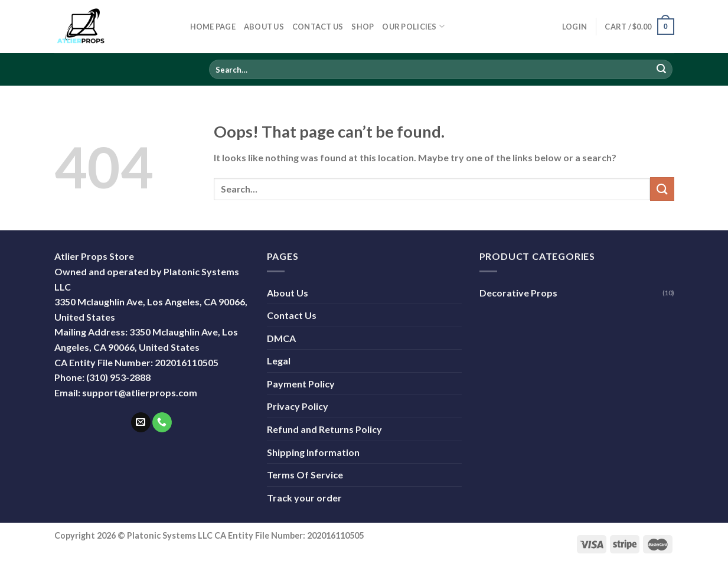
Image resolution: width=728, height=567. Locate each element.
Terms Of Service (305, 475)
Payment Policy (301, 384)
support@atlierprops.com (140, 392)
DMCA (281, 338)
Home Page (213, 27)
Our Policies (413, 26)
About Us (264, 27)
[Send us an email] (141, 422)
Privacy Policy (298, 406)
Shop (363, 27)
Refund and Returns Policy (324, 429)
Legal (279, 361)
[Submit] (661, 70)
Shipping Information (313, 452)
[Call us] (162, 422)
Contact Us (318, 27)
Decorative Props (518, 293)
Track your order (304, 498)
